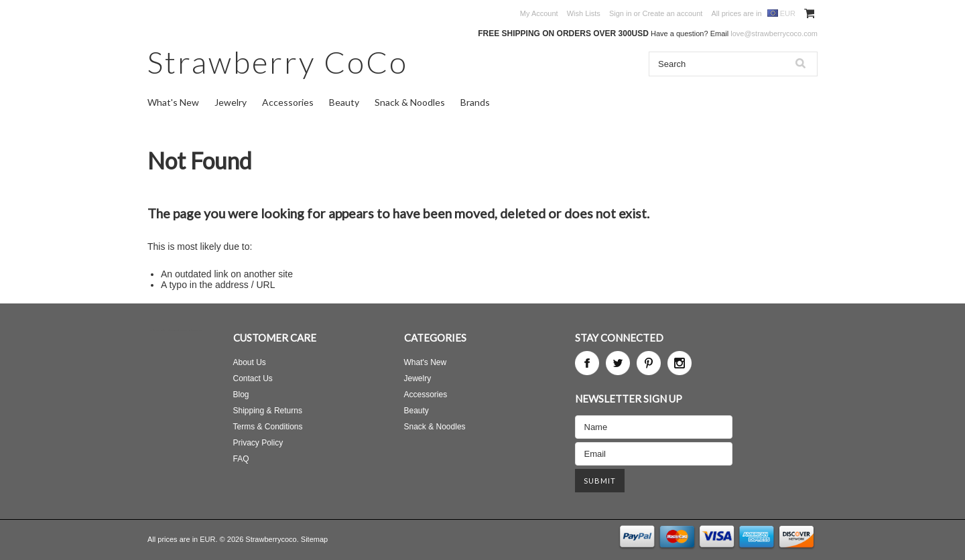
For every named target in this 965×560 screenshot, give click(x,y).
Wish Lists (584, 13)
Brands (475, 102)
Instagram (680, 363)
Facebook (587, 363)
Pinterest (649, 363)
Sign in (621, 13)
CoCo (278, 62)
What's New (173, 102)
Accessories (288, 102)
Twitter (618, 363)
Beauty (344, 102)
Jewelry (231, 102)
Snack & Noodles (410, 102)
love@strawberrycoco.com (774, 33)
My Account (539, 13)
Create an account (672, 13)
